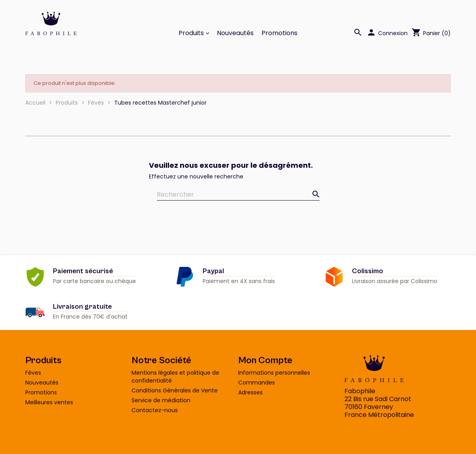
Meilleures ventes (49, 402)
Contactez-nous (155, 410)
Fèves (33, 373)
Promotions (279, 33)
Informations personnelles (274, 373)
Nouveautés (235, 33)
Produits (192, 33)
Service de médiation (161, 400)
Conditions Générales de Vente (175, 390)
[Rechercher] (238, 195)
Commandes (257, 383)
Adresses (250, 392)
